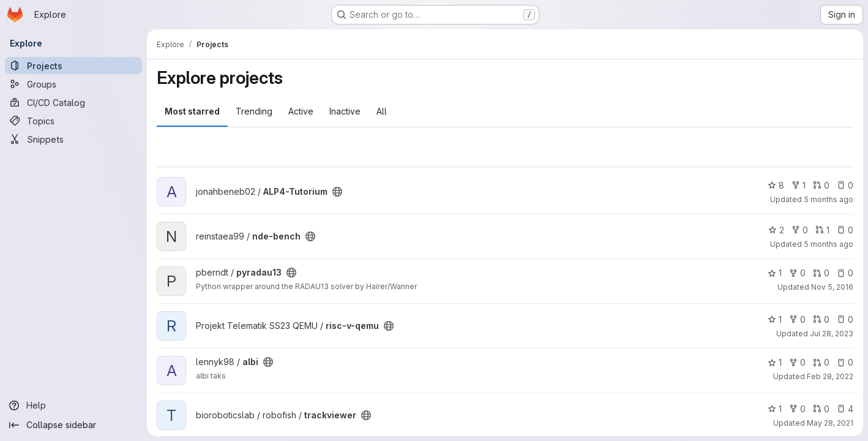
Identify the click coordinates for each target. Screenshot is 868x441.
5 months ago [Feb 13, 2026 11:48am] (829, 199)
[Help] (73, 405)
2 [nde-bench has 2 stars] (776, 230)
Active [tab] (301, 111)
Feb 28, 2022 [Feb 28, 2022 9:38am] (830, 376)
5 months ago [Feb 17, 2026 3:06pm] (829, 244)
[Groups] (73, 84)
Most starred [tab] (192, 111)
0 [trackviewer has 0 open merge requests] (821, 409)
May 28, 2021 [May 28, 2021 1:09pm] (830, 423)
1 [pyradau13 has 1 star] (775, 273)
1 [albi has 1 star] (775, 362)
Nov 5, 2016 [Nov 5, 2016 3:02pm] (832, 287)
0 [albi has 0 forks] (797, 362)
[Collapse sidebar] (73, 425)
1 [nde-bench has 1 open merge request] (822, 230)
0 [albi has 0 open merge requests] (821, 362)
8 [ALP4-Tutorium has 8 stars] (776, 185)
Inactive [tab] (345, 111)
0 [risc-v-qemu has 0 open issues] (845, 319)
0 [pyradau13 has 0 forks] (797, 273)
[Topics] (73, 121)
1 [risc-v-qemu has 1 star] (775, 319)
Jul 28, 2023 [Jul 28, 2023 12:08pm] (832, 334)
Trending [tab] (254, 111)
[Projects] (73, 66)
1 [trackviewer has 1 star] (775, 409)
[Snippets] (73, 139)
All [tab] (382, 111)
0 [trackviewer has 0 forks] (797, 409)
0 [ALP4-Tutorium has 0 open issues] (845, 185)
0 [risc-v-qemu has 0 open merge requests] (821, 319)
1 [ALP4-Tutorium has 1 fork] (799, 185)
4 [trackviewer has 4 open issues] (845, 409)
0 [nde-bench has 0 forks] (800, 230)
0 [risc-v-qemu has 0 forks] (797, 319)
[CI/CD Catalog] (73, 102)
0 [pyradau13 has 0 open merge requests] (821, 273)
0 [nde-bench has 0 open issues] (845, 230)
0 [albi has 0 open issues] (845, 362)
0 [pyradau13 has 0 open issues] (845, 273)
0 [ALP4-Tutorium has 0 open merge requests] (821, 185)
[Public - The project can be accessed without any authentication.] (337, 192)
